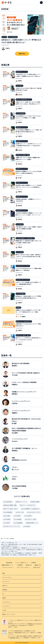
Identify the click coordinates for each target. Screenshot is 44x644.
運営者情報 (9, 563)
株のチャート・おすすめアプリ (28, 505)
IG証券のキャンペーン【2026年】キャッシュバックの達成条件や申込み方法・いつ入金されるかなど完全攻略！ (29, 146)
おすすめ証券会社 (8, 502)
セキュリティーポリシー (23, 567)
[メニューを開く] (41, 3)
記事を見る (22, 54)
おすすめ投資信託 (8, 512)
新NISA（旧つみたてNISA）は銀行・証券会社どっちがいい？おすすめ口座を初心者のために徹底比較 (28, 257)
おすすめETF (7, 523)
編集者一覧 (38, 565)
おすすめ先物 (7, 519)
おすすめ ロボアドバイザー (34, 512)
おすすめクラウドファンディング (12, 526)
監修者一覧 (29, 565)
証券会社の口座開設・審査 (10, 505)
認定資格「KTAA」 (15, 638)
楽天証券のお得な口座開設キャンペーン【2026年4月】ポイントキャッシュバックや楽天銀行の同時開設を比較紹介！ (29, 187)
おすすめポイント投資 (30, 519)
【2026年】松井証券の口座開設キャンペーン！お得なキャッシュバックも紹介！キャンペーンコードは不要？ (29, 215)
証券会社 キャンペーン (21, 502)
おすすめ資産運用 (18, 523)
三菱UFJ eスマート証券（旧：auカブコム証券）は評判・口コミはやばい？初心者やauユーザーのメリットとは (28, 104)
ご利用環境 (20, 565)
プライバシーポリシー (8, 567)
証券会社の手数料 (35, 502)
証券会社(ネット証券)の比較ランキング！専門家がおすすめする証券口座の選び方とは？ (21, 41)
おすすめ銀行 (27, 526)
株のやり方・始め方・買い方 (11, 509)
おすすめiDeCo (28, 516)
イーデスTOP (5, 539)
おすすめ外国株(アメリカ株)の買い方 (30, 509)
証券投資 (12, 539)
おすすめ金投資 (18, 519)
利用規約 (34, 563)
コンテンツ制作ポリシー (22, 563)
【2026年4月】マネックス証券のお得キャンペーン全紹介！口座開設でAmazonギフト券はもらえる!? (28, 76)
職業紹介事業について (8, 565)
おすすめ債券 (7, 516)
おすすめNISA (17, 516)
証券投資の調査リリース (32, 523)
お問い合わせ (37, 567)
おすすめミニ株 (20, 512)
